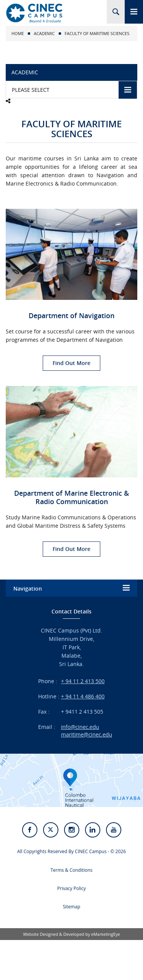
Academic (44, 33)
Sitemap (72, 907)
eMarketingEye (106, 934)
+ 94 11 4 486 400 (83, 696)
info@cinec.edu (80, 727)
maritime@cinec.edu (87, 734)
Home (18, 33)
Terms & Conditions (71, 870)
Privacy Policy (71, 888)
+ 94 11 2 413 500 (83, 681)
